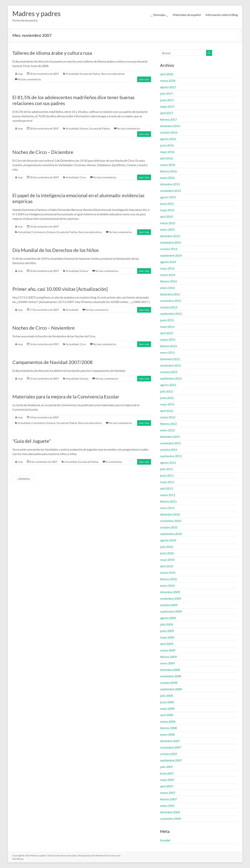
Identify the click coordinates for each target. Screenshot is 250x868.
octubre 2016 (169, 132)
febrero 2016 (168, 171)
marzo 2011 (168, 495)
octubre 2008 (169, 683)
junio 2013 (167, 320)
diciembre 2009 (170, 592)
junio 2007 (167, 773)
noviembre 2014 (171, 242)
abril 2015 (167, 216)
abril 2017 (167, 113)
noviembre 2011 (171, 443)
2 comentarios (114, 462)
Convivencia (39, 232)
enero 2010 (167, 585)
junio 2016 (167, 145)
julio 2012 (166, 391)
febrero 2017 (168, 119)
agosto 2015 (168, 197)
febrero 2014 (168, 281)
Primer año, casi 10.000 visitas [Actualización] (60, 289)
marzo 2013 (168, 339)
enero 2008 (167, 734)
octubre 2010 (169, 527)
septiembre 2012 (171, 378)
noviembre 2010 (171, 521)
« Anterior (24, 479)
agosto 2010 (168, 540)
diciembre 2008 (170, 670)
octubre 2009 (169, 605)
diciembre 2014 (170, 236)
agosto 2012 (168, 385)
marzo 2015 (168, 223)
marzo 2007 (168, 793)
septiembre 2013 (171, 314)
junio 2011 (167, 475)
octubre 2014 (169, 249)
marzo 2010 (168, 573)
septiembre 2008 (171, 689)
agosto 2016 (168, 139)
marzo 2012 (168, 417)
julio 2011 (166, 469)
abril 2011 (167, 488)
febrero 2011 (168, 501)
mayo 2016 (167, 152)
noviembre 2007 (171, 747)
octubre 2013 (169, 307)
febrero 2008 (168, 728)
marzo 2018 (168, 81)
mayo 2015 (167, 210)
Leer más (144, 79)
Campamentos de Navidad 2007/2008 (52, 362)
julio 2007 (166, 767)
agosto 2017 (168, 87)
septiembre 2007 (171, 760)
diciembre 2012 (170, 359)
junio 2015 (167, 204)
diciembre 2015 (170, 184)
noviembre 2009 (171, 598)
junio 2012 (167, 398)
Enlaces (84, 128)
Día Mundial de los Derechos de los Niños (56, 250)
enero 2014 (167, 288)
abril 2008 (167, 715)
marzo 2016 (168, 165)
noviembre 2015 (171, 191)
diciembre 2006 (170, 812)
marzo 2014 (168, 275)
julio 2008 (166, 696)
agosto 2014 (168, 262)
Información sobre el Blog (222, 15)
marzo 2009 (168, 650)
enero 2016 (167, 178)
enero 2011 (167, 508)
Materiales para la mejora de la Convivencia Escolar (66, 397)
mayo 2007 (167, 780)
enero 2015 (167, 229)
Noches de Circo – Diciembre (43, 152)
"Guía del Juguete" (32, 441)
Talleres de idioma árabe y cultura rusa (52, 53)
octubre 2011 (169, 450)
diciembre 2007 (170, 741)
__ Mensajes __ (159, 15)
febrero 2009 (168, 657)
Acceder (165, 840)
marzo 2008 (168, 721)
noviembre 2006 (171, 819)
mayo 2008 (167, 708)
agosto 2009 (168, 618)
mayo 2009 (167, 637)
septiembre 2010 (171, 534)
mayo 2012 (167, 404)
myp (20, 74)
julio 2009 (166, 624)
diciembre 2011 (170, 437)
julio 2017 (166, 93)
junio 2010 (167, 553)
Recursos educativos (113, 74)
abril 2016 (167, 158)
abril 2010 (167, 566)
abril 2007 (167, 786)
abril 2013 (167, 333)
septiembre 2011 (171, 456)
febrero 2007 (168, 799)
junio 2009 (167, 631)
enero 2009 (167, 663)
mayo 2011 (167, 482)
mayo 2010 (167, 560)
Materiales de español (187, 15)
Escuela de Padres (90, 74)
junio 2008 (167, 702)
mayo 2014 (167, 268)
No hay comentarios (29, 79)
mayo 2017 (167, 106)
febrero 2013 (168, 346)
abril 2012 (167, 411)
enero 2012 (167, 430)
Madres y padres (37, 14)
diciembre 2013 (170, 294)
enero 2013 (167, 352)
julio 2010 (166, 547)
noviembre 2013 (171, 301)
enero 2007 (167, 806)
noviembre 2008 (171, 676)
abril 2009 (167, 644)
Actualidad (72, 74)
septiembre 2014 (171, 255)
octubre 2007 (169, 754)
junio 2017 (167, 100)
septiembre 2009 (171, 611)
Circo (83, 177)
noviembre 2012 (171, 365)
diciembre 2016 (170, 126)
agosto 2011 (168, 462)
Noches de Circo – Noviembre (44, 328)
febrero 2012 (168, 424)
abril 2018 (167, 74)
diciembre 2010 (170, 514)
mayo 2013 (167, 327)
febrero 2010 (168, 579)
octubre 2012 (169, 372)
